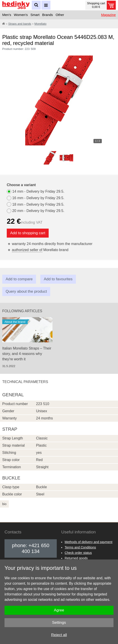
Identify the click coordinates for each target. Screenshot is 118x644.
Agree (59, 610)
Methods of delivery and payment (88, 542)
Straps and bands (20, 24)
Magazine (108, 15)
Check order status (78, 553)
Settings (59, 623)
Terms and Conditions (80, 547)
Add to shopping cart (28, 233)
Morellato (40, 24)
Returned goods (76, 558)
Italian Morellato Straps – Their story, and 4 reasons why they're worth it (27, 354)
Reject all (59, 635)
